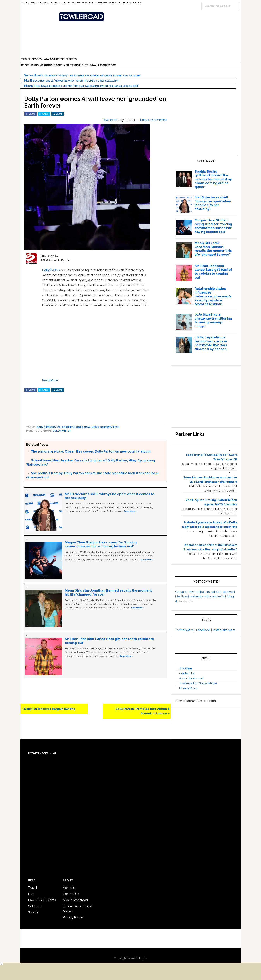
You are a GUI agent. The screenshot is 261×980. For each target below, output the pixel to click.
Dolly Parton (51, 270)
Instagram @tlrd (224, 630)
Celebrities (65, 427)
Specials (34, 912)
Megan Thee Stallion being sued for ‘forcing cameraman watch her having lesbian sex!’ (82, 86)
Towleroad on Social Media (198, 683)
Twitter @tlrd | (186, 630)
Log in (143, 958)
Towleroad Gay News (132, 17)
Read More (50, 380)
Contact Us (187, 673)
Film (31, 894)
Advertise (186, 668)
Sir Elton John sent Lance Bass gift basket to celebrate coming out (213, 272)
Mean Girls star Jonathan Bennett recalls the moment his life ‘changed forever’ (213, 249)
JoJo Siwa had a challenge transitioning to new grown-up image (213, 320)
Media (95, 427)
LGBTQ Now (82, 427)
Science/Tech (110, 427)
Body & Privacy (46, 427)
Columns (34, 906)
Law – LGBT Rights (42, 900)
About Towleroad (191, 678)
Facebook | (204, 630)
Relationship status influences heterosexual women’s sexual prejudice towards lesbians (213, 296)
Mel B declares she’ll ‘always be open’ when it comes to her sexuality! (71, 81)
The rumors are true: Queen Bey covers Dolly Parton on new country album (91, 452)
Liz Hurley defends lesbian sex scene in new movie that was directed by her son (211, 343)
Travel (33, 888)
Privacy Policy (189, 688)
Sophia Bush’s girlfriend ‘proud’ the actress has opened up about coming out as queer (82, 75)
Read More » (130, 511)
